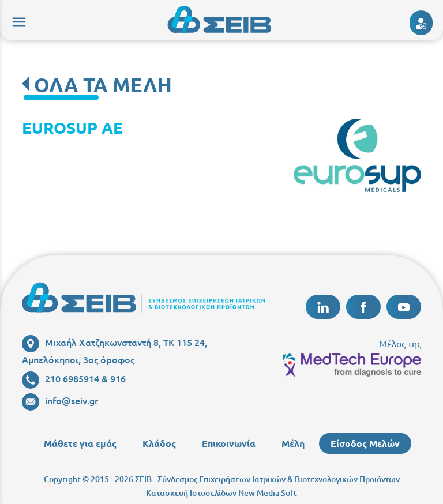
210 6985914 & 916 (74, 378)
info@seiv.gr (60, 400)
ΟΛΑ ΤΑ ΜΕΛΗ (103, 84)
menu (17, 20)
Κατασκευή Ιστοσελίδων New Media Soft (221, 493)
